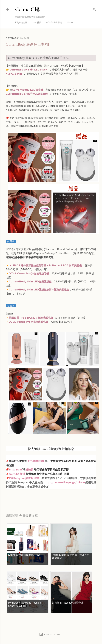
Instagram (15, 469)
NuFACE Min (14, 74)
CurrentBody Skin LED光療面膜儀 (30, 282)
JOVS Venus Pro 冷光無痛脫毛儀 (29, 274)
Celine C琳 (28, 9)
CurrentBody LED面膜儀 (27, 90)
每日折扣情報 (20, 495)
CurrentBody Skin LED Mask (29, 70)
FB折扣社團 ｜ (23, 22)
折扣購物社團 (36, 461)
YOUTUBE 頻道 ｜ (56, 22)
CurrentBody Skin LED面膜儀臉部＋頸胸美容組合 (39, 290)
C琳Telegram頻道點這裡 (24, 478)
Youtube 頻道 (17, 474)
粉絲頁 (29, 469)
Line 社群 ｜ (38, 22)
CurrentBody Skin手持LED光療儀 (27, 94)
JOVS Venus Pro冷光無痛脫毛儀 (28, 322)
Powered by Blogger (51, 634)
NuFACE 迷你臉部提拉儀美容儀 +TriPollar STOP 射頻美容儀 (46, 266)
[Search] (94, 9)
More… (71, 22)
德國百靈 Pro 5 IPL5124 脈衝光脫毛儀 (31, 318)
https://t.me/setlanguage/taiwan (64, 482)
